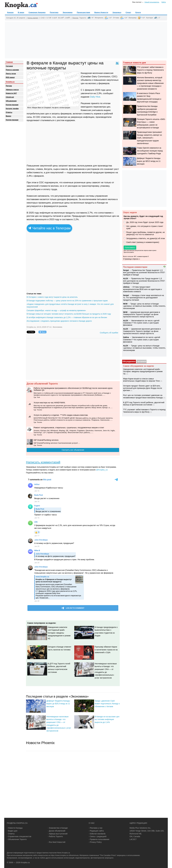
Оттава (116, 18)
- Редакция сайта (96, 831)
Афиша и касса (12, 90)
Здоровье (117, 12)
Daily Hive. (95, 97)
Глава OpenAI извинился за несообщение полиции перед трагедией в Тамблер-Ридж (150, 151)
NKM (125, 304)
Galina (126, 337)
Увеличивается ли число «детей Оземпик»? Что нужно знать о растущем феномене (141, 323)
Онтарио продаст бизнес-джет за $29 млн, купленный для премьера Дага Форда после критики (143, 388)
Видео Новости (101, 12)
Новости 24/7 (11, 93)
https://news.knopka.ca (59, 855)
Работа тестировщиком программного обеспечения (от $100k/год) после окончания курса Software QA (73, 389)
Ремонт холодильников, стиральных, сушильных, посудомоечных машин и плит (69, 428)
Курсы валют (33, 18)
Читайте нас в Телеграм (49, 228)
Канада (10, 12)
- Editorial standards (97, 834)
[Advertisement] (86, 40)
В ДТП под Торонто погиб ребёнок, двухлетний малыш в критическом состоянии (144, 404)
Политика (54, 12)
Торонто (83, 18)
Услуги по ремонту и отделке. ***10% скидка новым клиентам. (61, 415)
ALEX (126, 279)
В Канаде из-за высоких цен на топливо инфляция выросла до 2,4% (107, 719)
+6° (93, 18)
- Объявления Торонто (17, 839)
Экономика (68, 12)
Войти (164, 2)
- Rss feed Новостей (57, 842)
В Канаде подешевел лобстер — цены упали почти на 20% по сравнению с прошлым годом (67, 301)
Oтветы (9, 112)
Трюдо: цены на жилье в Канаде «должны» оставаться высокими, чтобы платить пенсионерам (144, 306)
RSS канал (10, 77)
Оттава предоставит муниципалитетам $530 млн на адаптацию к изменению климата (142, 289)
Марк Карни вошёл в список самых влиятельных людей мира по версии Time (141, 380)
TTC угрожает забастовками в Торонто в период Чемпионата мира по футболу (150, 70)
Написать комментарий (43, 462)
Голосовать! (130, 247)
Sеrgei (126, 270)
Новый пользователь (152, 2)
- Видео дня (12, 831)
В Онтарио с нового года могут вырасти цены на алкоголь (52, 297)
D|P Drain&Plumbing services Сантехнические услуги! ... (57, 443)
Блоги (138, 12)
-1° (159, 18)
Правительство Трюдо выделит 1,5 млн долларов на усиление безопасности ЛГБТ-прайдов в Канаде (144, 273)
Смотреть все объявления (73, 450)
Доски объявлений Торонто (42, 384)
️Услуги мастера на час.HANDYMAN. (50, 403)
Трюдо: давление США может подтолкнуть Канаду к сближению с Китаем (107, 704)
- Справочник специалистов (19, 836)
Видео (9, 116)
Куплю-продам (12, 105)
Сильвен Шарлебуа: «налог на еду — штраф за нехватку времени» (56, 310)
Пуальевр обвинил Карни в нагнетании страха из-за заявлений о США (106, 650)
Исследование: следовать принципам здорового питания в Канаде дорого (59, 321)
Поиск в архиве (12, 70)
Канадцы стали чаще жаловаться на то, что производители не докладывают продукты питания (143, 298)
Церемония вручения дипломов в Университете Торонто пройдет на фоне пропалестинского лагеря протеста (141, 314)
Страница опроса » (132, 259)
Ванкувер (133, 18)
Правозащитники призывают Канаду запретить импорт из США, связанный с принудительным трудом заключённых (149, 138)
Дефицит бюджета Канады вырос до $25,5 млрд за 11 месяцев (58, 704)
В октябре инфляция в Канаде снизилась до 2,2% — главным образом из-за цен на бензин (67, 317)
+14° (110, 18)
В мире (21, 12)
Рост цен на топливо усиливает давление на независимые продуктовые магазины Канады (143, 396)
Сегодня (9, 66)
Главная (9, 62)
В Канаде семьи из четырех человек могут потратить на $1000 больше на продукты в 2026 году (69, 314)
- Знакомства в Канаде (58, 828)
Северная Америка (37, 12)
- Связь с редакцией (97, 836)
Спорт (128, 12)
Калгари (150, 18)
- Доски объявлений (57, 831)
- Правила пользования (99, 839)
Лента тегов (11, 74)
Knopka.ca (10, 82)
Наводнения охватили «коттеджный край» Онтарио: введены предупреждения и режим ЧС (59, 633)
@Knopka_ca (102, 470)
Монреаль (99, 18)
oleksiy (126, 287)
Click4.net (10, 97)
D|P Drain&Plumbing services (46, 440)
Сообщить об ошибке (109, 333)
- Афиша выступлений (58, 834)
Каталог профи (12, 109)
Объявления (11, 101)
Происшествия (83, 12)
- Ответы (11, 834)
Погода (75, 18)
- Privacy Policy (95, 842)
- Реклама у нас (96, 828)
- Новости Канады (15, 828)
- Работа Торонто (55, 836)
